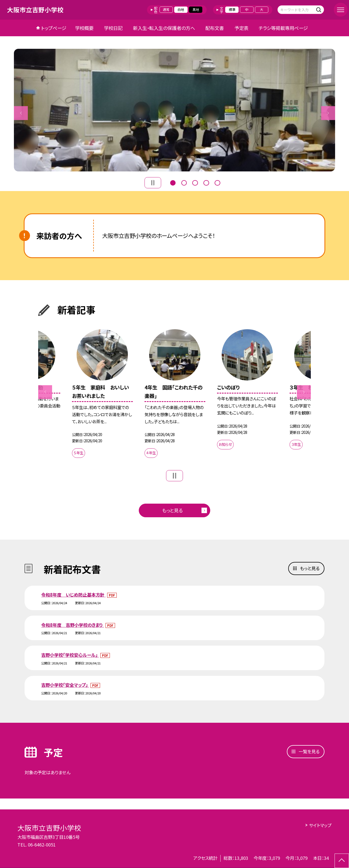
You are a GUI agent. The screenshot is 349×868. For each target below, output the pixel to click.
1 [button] (173, 182)
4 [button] (206, 182)
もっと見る (172, 510)
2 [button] (184, 182)
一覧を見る (309, 751)
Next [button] (328, 113)
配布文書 (215, 28)
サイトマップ (320, 825)
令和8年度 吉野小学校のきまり (73, 625)
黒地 (196, 10)
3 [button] (195, 182)
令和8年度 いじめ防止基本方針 (73, 595)
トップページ (54, 28)
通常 (166, 10)
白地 (181, 10)
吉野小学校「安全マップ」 (65, 685)
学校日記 (113, 28)
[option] (174, 110)
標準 (232, 10)
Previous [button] (21, 113)
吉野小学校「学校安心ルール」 (70, 655)
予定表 (241, 28)
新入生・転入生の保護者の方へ (164, 28)
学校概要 (84, 28)
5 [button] (217, 182)
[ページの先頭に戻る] (342, 861)
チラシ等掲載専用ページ (283, 28)
